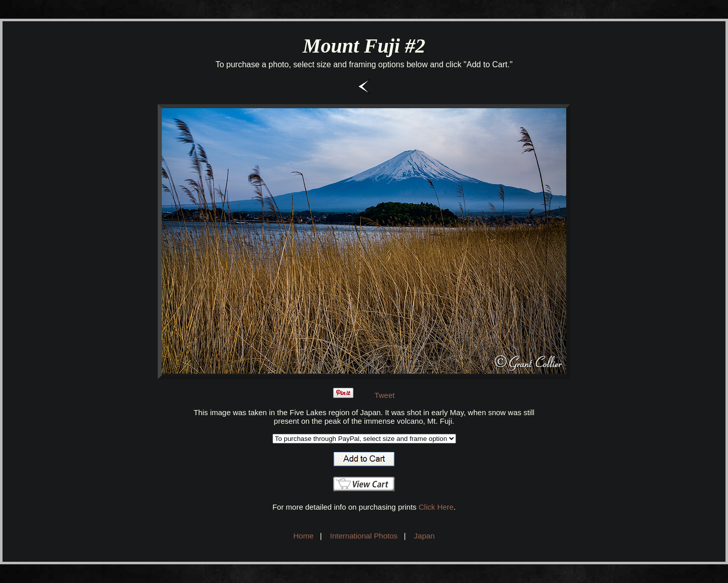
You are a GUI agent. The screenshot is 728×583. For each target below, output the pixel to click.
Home (303, 536)
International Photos (364, 536)
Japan (424, 536)
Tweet (385, 395)
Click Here (436, 507)
